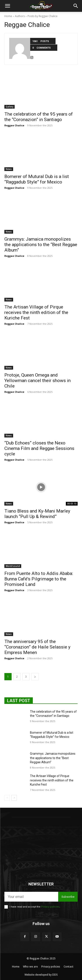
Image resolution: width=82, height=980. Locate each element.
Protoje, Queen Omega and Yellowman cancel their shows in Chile (38, 381)
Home (8, 16)
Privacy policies (50, 907)
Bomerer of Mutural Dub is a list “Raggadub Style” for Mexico (37, 179)
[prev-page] (7, 798)
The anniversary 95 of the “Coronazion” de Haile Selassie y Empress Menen (37, 647)
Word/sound (13, 566)
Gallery (10, 107)
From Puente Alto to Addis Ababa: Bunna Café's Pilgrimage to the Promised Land (39, 579)
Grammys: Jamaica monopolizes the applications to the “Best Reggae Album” (41, 245)
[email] (31, 897)
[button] (7, 6)
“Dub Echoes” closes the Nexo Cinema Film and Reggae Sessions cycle (39, 448)
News (9, 169)
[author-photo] (20, 49)
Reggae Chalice (14, 125)
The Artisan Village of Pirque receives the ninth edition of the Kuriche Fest (36, 312)
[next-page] (35, 677)
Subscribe (68, 897)
